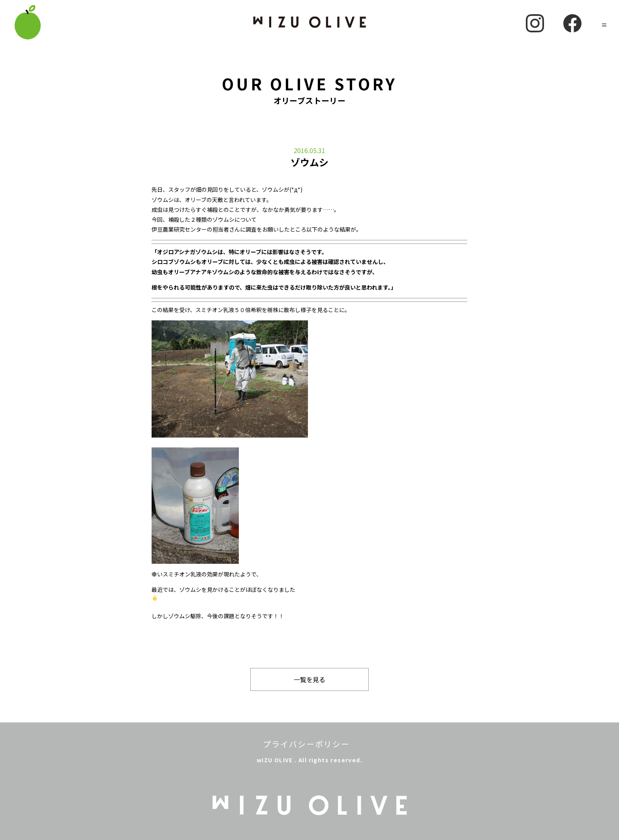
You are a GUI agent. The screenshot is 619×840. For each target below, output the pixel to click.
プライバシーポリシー (306, 744)
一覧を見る (309, 679)
